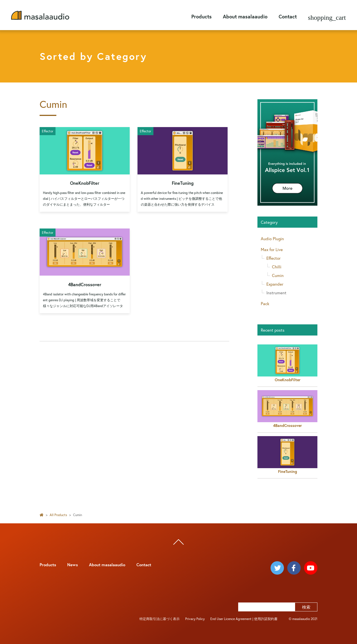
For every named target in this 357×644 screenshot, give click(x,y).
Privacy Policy (195, 619)
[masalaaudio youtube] (311, 568)
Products (202, 16)
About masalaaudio (245, 16)
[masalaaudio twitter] (277, 568)
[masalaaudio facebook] (294, 568)
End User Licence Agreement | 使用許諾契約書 (244, 619)
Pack (265, 303)
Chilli (277, 267)
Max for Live (272, 249)
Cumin (278, 275)
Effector (273, 258)
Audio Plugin (272, 239)
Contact (288, 16)
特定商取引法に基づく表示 (160, 619)
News (73, 565)
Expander (275, 284)
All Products (58, 515)
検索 (306, 607)
